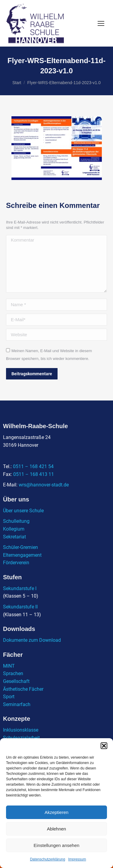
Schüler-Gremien (20, 547)
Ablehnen (56, 829)
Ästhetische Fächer (23, 689)
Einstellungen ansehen (57, 845)
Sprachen (13, 673)
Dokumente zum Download (32, 640)
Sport (9, 697)
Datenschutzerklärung (47, 859)
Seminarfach (17, 704)
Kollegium (14, 529)
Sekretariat (14, 537)
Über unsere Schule (23, 511)
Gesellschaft (16, 681)
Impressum (77, 859)
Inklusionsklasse (21, 730)
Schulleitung (16, 521)
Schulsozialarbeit (21, 738)
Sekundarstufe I (20, 588)
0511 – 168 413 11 (34, 474)
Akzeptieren (56, 812)
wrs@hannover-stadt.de (44, 485)
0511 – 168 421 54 (33, 466)
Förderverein (16, 563)
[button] (104, 746)
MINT (9, 666)
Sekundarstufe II (20, 607)
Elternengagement (22, 555)
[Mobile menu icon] (101, 23)
